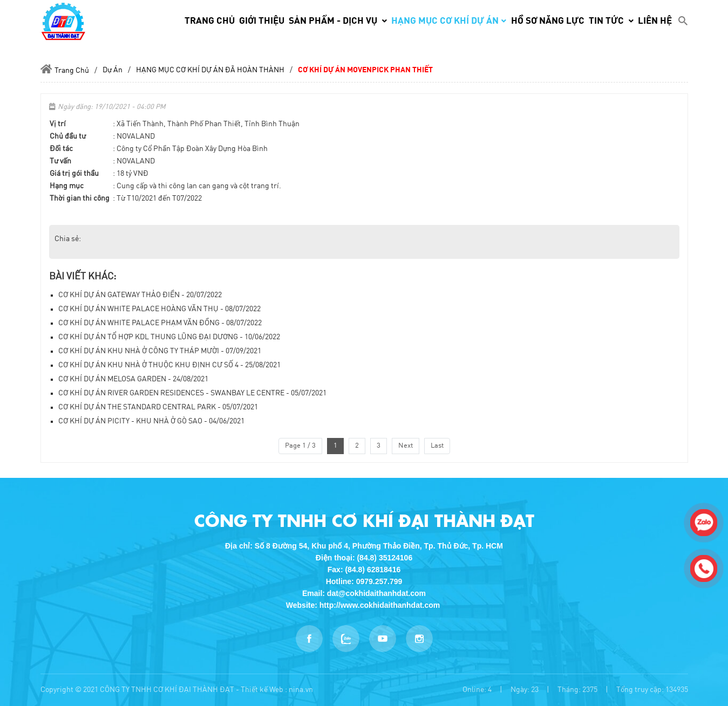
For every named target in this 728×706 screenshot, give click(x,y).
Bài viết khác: (83, 277)
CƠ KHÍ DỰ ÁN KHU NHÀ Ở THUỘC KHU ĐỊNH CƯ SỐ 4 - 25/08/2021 (169, 365)
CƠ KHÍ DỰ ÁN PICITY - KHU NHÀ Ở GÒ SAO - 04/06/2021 (151, 421)
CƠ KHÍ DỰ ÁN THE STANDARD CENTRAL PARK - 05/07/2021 (158, 407)
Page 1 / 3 (300, 446)
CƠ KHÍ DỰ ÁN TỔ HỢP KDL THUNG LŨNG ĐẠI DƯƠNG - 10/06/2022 (169, 337)
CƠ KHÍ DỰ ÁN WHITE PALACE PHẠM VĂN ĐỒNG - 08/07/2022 (160, 323)
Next (406, 446)
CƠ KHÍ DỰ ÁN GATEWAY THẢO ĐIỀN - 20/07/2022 (140, 295)
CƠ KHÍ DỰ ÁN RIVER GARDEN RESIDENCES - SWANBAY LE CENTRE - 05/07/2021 (192, 393)
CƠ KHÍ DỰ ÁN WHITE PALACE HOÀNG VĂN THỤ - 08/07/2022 (159, 309)
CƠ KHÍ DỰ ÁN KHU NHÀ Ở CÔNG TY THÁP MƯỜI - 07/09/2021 (160, 351)
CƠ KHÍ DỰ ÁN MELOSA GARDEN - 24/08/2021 (133, 379)
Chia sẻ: (68, 239)
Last (437, 446)
